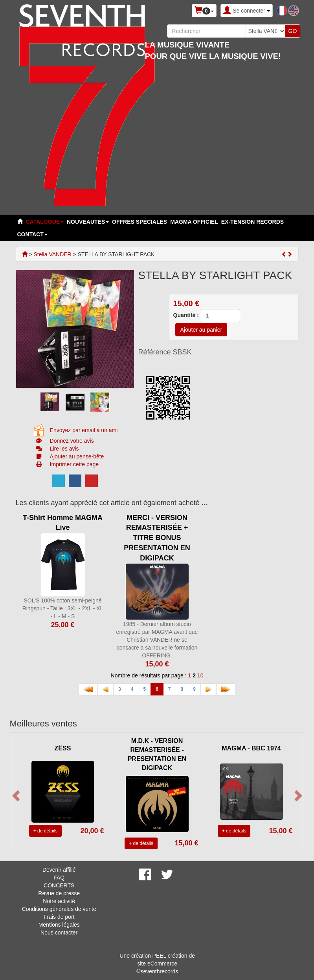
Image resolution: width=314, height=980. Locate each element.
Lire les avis (64, 449)
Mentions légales (59, 925)
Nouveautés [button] (88, 222)
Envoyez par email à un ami (84, 430)
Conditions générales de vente (59, 909)
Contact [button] (32, 234)
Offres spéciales (140, 222)
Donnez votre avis (72, 441)
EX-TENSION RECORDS (252, 222)
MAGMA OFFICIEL (194, 222)
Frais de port (59, 917)
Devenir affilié (59, 870)
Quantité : (186, 315)
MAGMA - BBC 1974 (251, 748)
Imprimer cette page (74, 464)
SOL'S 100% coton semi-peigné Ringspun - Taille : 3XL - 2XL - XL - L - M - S (63, 608)
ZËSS (63, 748)
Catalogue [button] (45, 222)
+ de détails (46, 831)
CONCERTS (59, 885)
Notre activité (59, 901)
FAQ (59, 878)
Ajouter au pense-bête (77, 456)
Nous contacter (59, 933)
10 (200, 675)
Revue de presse (59, 893)
